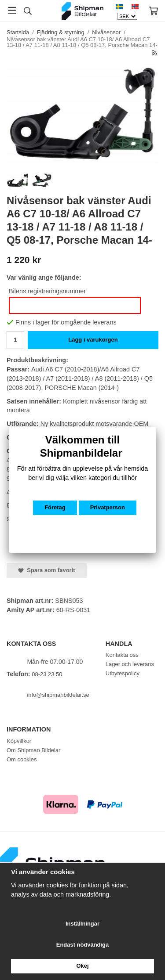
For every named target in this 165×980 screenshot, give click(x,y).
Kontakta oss (122, 655)
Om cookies (22, 759)
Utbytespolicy (123, 673)
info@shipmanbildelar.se (58, 695)
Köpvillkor (19, 741)
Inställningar (82, 924)
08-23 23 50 (47, 674)
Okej (82, 966)
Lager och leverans (130, 664)
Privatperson (108, 507)
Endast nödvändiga (82, 945)
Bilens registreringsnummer (47, 291)
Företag (55, 507)
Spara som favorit (47, 570)
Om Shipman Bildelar (33, 750)
